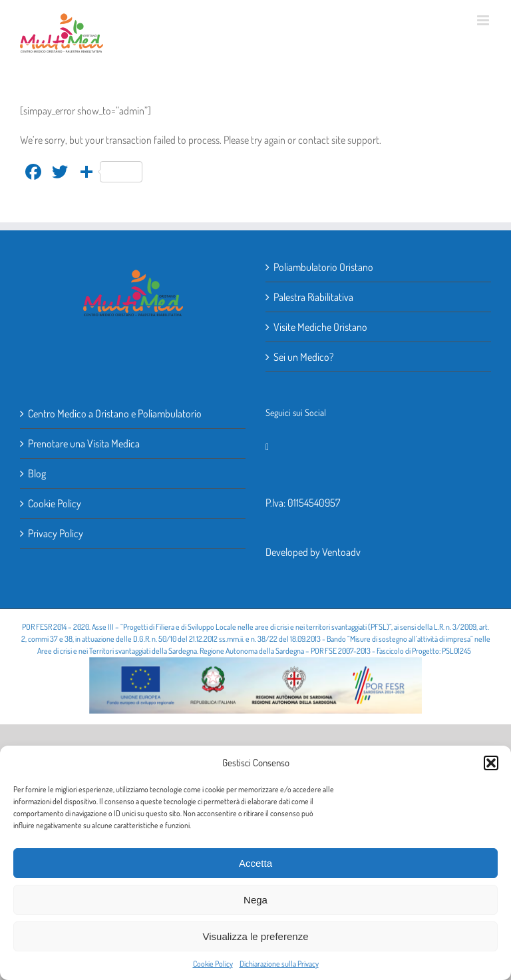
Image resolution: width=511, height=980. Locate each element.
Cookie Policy (213, 964)
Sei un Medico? (303, 357)
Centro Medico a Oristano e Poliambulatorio (115, 413)
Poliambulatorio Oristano (323, 267)
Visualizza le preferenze (256, 936)
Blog (37, 473)
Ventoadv (341, 552)
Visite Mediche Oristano (320, 327)
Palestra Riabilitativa (313, 297)
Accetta (255, 863)
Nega (255, 900)
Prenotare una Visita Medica (84, 443)
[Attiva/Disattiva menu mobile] (484, 20)
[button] (491, 763)
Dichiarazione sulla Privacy (279, 964)
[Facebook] (267, 447)
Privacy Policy (56, 533)
